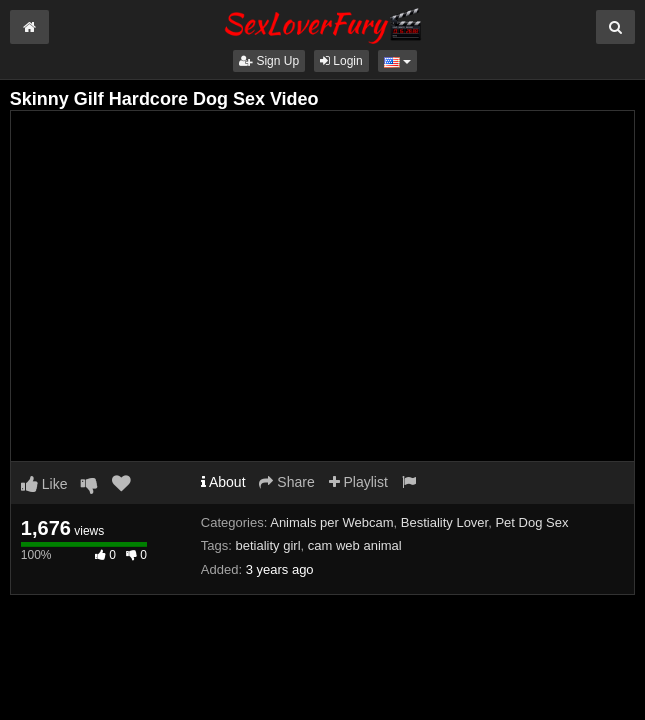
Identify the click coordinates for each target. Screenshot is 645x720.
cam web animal (355, 545)
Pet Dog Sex (531, 522)
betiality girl (268, 545)
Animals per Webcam (331, 522)
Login (341, 61)
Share (286, 482)
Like (44, 484)
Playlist (358, 482)
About (223, 482)
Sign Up (269, 61)
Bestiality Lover (444, 522)
